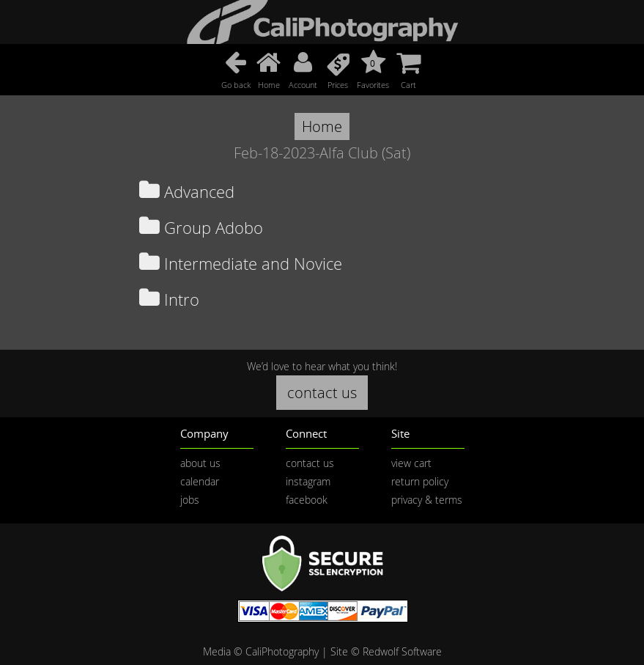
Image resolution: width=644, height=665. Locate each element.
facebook (307, 500)
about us (200, 463)
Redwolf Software (402, 651)
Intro (169, 300)
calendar (200, 481)
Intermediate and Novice (241, 264)
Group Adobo (201, 228)
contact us (322, 393)
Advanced (187, 192)
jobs (190, 500)
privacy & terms (427, 500)
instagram (308, 481)
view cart (411, 463)
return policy (420, 481)
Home (322, 126)
